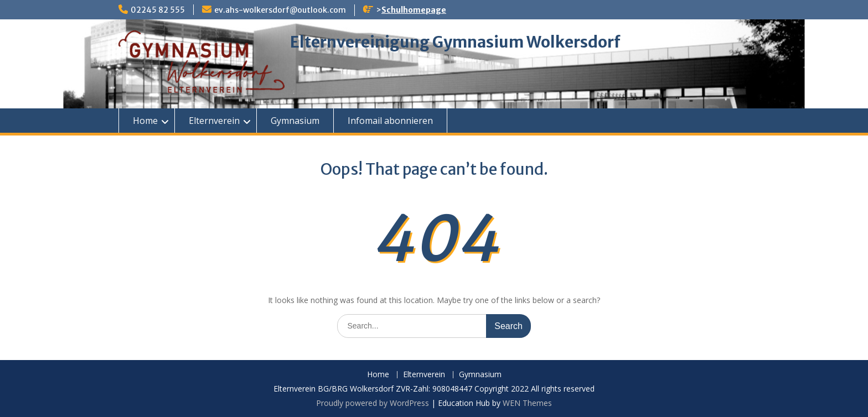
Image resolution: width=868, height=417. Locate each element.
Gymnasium (295, 121)
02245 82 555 (158, 10)
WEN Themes (527, 403)
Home (145, 121)
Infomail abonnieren (390, 121)
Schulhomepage (414, 10)
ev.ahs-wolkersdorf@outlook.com (280, 10)
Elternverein (214, 121)
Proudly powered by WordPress (373, 403)
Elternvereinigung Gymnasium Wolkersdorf (455, 42)
